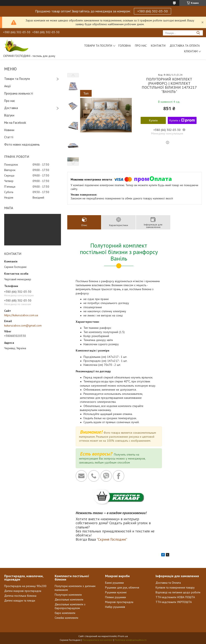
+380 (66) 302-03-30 (153, 11)
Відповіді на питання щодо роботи (178, 592)
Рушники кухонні (116, 592)
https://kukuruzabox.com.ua (21, 315)
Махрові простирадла (119, 602)
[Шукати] (198, 33)
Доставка (11, 108)
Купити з (182, 120)
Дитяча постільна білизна (20, 596)
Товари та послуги (98, 46)
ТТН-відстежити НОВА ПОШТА (175, 597)
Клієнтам (191, 51)
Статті (9, 137)
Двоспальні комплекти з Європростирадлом (70, 606)
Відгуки (9, 115)
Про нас (141, 46)
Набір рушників (115, 607)
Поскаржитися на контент (98, 640)
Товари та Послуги (17, 79)
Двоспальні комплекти (69, 599)
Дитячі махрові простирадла (23, 591)
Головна (125, 46)
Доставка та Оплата (185, 46)
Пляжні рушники (116, 597)
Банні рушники (114, 583)
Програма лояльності (19, 93)
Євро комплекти (65, 613)
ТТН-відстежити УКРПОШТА (174, 602)
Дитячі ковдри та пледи (20, 601)
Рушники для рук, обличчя (122, 587)
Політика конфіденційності (131, 640)
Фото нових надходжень (22, 144)
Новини (9, 130)
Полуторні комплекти (68, 595)
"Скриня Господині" (112, 539)
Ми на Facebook (15, 123)
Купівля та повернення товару (175, 587)
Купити (153, 120)
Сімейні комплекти (66, 618)
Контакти (158, 46)
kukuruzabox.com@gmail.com (23, 325)
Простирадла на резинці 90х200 (25, 586)
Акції (8, 86)
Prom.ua (123, 636)
